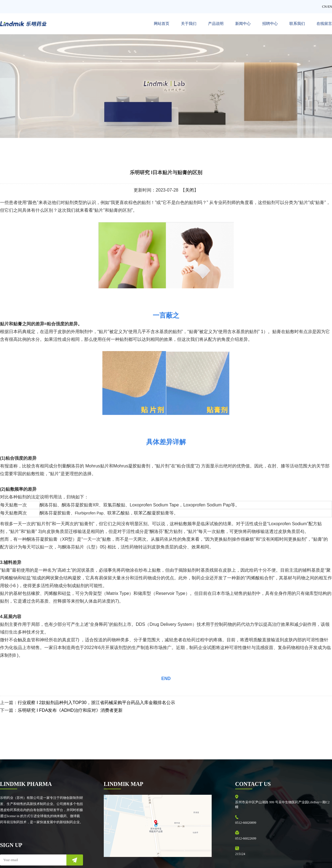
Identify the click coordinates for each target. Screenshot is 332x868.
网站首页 (162, 24)
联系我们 (297, 24)
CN (324, 7)
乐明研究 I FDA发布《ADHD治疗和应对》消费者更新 (70, 710)
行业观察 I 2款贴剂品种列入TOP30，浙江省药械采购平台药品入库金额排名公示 (96, 703)
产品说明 (216, 24)
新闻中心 (243, 24)
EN (330, 7)
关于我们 (189, 24)
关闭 (190, 190)
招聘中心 (270, 24)
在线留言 (324, 24)
